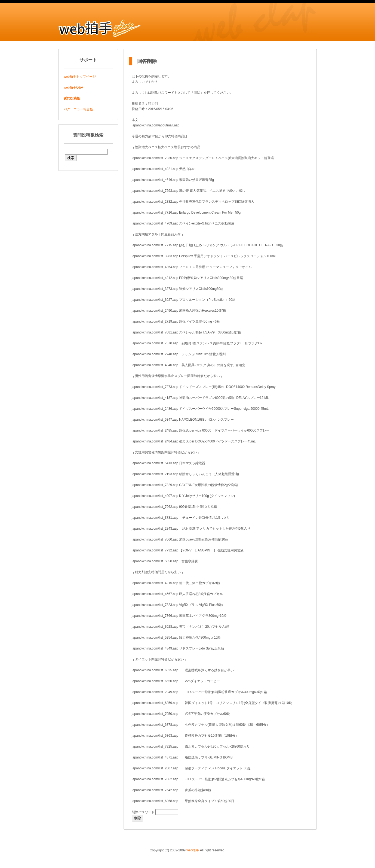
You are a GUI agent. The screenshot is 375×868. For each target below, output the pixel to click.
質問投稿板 (72, 98)
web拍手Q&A (73, 87)
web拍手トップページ (80, 77)
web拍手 (193, 850)
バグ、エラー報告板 (78, 109)
